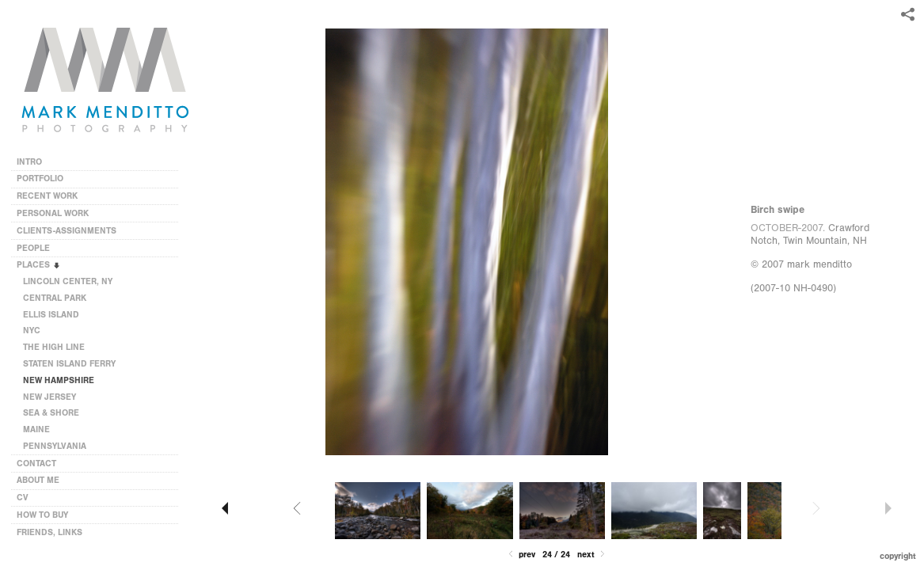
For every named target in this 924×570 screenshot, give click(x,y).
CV (23, 498)
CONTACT (36, 464)
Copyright (898, 556)
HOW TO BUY (42, 515)
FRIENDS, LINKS (49, 532)
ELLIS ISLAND (51, 315)
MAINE (36, 429)
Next (592, 555)
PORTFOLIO (40, 179)
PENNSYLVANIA (55, 446)
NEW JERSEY (49, 397)
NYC (32, 331)
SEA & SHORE (51, 413)
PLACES (39, 265)
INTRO (29, 162)
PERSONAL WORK (58, 213)
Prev (521, 555)
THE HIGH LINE (54, 347)
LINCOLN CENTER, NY (68, 281)
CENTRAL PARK (55, 298)
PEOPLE (33, 248)
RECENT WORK (53, 196)
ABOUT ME (38, 480)
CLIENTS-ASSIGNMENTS (72, 231)
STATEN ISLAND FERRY (69, 364)
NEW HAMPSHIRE (59, 380)
